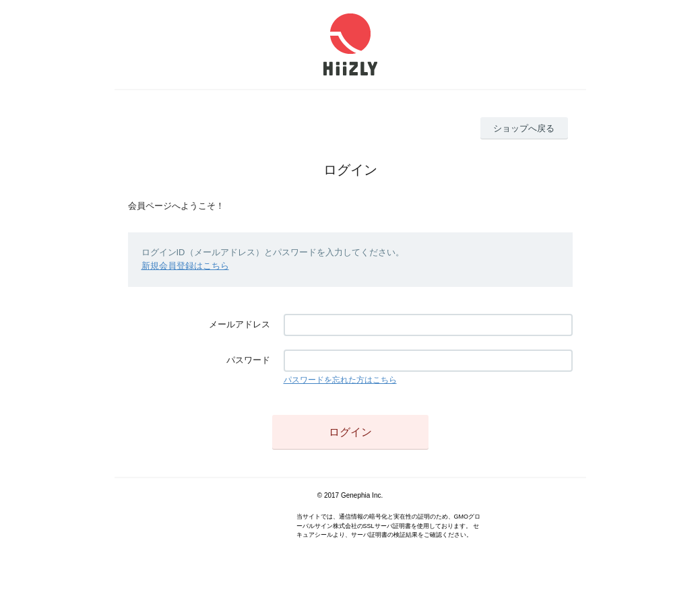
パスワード (248, 360)
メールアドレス (240, 324)
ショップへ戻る (524, 128)
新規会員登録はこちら (185, 266)
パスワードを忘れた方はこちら (340, 380)
